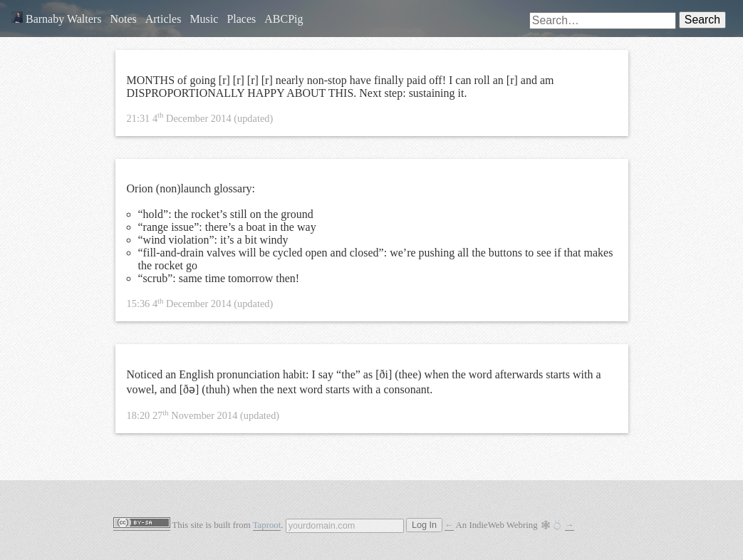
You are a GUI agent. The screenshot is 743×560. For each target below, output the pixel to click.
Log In (424, 525)
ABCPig (284, 19)
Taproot (267, 525)
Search (702, 20)
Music (204, 19)
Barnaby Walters (56, 19)
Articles (163, 19)
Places (241, 19)
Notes (123, 19)
